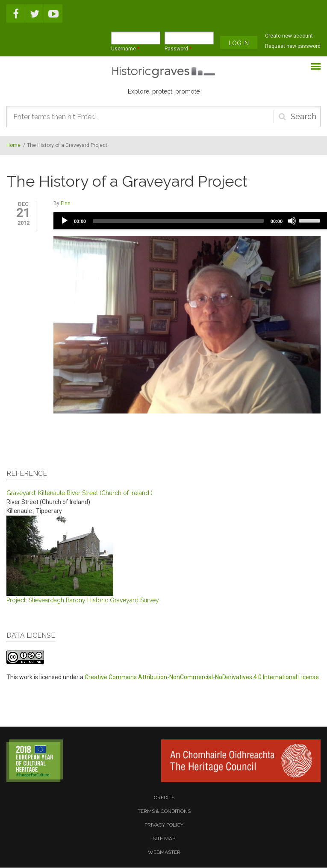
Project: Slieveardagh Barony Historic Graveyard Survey (83, 600)
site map (164, 839)
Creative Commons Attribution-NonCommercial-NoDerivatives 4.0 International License (202, 677)
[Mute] (292, 221)
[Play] (65, 221)
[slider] (178, 221)
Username (125, 49)
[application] (190, 221)
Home (13, 145)
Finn (66, 203)
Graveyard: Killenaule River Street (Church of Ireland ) (80, 493)
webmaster (164, 852)
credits (164, 798)
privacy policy (164, 825)
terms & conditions (164, 811)
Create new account (289, 36)
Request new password (293, 46)
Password (178, 49)
